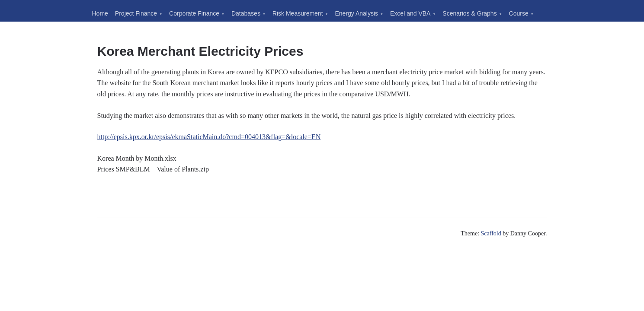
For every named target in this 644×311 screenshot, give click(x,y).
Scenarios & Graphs (469, 13)
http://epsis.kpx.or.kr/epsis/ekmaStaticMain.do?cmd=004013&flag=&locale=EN (209, 137)
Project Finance (136, 13)
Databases (246, 13)
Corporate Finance (194, 13)
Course (519, 13)
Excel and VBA (410, 13)
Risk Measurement (298, 13)
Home (100, 13)
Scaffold (491, 233)
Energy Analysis (356, 13)
